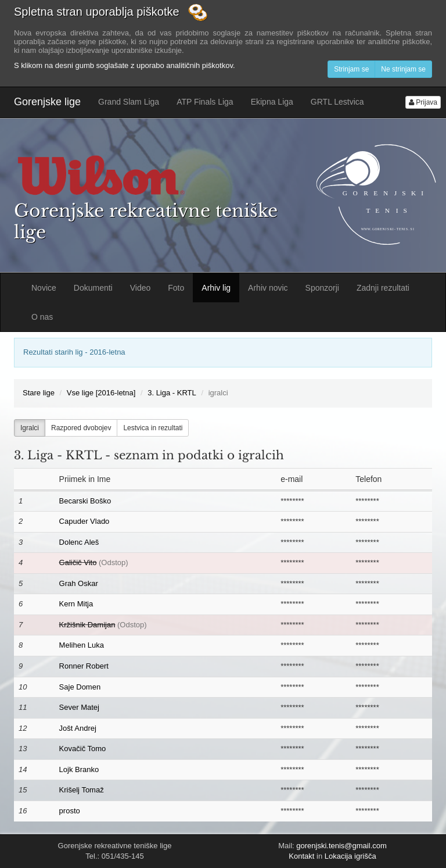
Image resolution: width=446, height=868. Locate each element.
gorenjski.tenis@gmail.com (341, 846)
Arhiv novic (268, 288)
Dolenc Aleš (79, 542)
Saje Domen (80, 687)
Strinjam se (351, 69)
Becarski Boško (85, 501)
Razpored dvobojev (81, 428)
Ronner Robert (84, 666)
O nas (42, 317)
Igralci (30, 428)
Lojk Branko (79, 769)
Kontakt (301, 856)
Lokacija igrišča (350, 856)
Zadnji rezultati (383, 288)
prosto (70, 811)
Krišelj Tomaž (82, 790)
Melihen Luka (82, 645)
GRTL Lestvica (337, 102)
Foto (176, 288)
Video (141, 288)
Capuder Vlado (84, 521)
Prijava (423, 102)
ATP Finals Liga (205, 102)
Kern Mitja (76, 604)
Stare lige (39, 393)
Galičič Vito (78, 562)
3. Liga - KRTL (172, 393)
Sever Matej (79, 707)
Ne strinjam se (403, 69)
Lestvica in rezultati (153, 428)
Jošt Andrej (78, 728)
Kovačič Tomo (83, 749)
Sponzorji (322, 288)
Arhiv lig (216, 288)
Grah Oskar (79, 583)
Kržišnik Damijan (87, 625)
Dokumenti (93, 288)
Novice (44, 288)
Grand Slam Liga (129, 102)
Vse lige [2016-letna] (101, 393)
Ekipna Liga (272, 102)
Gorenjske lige (47, 102)
